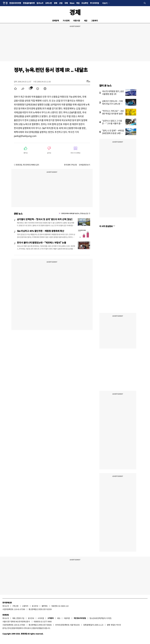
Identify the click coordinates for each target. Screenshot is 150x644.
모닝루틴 (85, 3)
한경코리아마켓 (15, 3)
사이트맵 (41, 618)
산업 (61, 3)
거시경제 (66, 21)
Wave (72, 3)
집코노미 (40, 3)
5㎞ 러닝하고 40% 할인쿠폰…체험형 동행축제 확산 (41, 231)
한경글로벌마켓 (29, 3)
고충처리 (25, 606)
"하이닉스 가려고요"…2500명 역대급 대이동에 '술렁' (113, 112)
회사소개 (6, 606)
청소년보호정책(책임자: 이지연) (100, 618)
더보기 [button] (105, 3)
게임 (78, 3)
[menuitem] (15, 89)
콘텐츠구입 (20, 618)
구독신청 (15, 606)
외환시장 (77, 21)
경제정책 (55, 21)
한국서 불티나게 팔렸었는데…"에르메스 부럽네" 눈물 (42, 242)
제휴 (14, 618)
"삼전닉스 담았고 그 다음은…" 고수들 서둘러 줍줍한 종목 (113, 123)
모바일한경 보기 (84, 165)
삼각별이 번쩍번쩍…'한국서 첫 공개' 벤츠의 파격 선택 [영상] (45, 219)
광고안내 (35, 606)
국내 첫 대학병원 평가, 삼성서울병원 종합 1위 (113, 93)
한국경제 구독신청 (70, 165)
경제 (56, 3)
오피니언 (49, 3)
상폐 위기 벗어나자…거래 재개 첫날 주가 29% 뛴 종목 (112, 104)
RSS (59, 618)
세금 (86, 21)
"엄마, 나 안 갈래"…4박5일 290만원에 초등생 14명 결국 (113, 133)
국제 (66, 3)
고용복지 (95, 21)
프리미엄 (96, 3)
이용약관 (67, 618)
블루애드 (45, 606)
